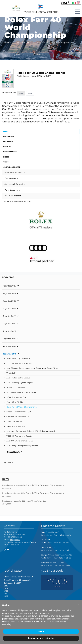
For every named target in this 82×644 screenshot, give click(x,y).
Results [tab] (7, 147)
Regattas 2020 (9, 331)
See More (8, 463)
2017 (21, 93)
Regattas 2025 (9, 293)
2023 (6, 588)
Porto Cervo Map (12, 190)
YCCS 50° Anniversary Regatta (19, 363)
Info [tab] (5, 132)
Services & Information (15, 184)
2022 (6, 591)
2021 (5, 593)
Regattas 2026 (9, 286)
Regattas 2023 (9, 308)
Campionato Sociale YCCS (18, 417)
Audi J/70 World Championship (20, 441)
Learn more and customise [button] (41, 638)
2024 (6, 586)
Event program (11, 178)
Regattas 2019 (9, 339)
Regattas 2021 (9, 324)
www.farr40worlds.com (15, 172)
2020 (6, 596)
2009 (30, 93)
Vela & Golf (11, 373)
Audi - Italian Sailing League (18, 378)
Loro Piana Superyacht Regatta (20, 383)
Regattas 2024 (9, 301)
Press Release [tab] (10, 152)
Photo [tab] (6, 157)
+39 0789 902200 (14, 537)
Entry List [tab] (8, 142)
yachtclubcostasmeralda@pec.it (22, 542)
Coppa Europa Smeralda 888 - (19, 412)
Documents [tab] (9, 137)
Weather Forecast (13, 196)
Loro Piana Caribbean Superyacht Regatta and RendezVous (32, 368)
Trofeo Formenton (14, 421)
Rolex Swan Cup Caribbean (18, 358)
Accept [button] (41, 631)
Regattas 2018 (9, 346)
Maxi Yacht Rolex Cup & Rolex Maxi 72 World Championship (32, 431)
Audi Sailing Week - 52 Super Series (21, 392)
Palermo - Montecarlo (16, 426)
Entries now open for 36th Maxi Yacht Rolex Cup (24, 501)
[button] (78, 605)
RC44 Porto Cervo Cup (16, 397)
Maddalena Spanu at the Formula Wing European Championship (33, 485)
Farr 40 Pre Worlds (15, 402)
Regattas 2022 (9, 316)
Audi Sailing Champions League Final (22, 446)
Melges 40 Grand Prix (16, 388)
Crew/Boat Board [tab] (12, 167)
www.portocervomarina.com (18, 202)
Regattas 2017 (9, 354)
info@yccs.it (15, 540)
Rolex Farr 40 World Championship (22, 407)
